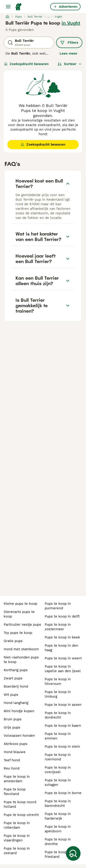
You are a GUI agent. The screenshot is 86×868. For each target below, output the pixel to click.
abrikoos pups (16, 744)
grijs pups (12, 727)
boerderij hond (16, 686)
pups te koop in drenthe (58, 842)
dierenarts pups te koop (19, 614)
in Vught (71, 23)
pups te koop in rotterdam (17, 825)
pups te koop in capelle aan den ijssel (63, 669)
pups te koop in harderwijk (58, 816)
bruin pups (13, 719)
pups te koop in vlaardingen (17, 838)
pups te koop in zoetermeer (58, 627)
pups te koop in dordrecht (58, 715)
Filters (69, 43)
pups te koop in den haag (61, 648)
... (48, 17)
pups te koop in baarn (63, 726)
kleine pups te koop (20, 604)
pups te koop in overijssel (58, 770)
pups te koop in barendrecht (58, 803)
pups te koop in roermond (58, 757)
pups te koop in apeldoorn (58, 829)
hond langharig (16, 703)
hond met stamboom (21, 649)
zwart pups (13, 678)
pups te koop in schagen (58, 782)
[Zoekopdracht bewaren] (73, 853)
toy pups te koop (18, 633)
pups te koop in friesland (58, 854)
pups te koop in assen (63, 705)
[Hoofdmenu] (8, 7)
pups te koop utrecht (21, 815)
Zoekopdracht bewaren (26, 64)
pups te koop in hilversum (58, 681)
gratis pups (13, 641)
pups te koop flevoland (15, 792)
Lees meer (68, 53)
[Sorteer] (70, 64)
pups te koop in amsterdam (17, 779)
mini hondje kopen (19, 711)
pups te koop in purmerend (58, 606)
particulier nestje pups (22, 625)
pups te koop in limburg (58, 694)
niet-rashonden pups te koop (21, 660)
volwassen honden (19, 736)
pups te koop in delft (62, 616)
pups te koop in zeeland (17, 851)
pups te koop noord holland (20, 804)
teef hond (12, 760)
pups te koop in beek (62, 637)
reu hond (12, 768)
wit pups (11, 695)
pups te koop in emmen (58, 736)
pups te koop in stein (62, 747)
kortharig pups (16, 670)
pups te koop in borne (63, 793)
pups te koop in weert (63, 658)
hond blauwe (15, 752)
